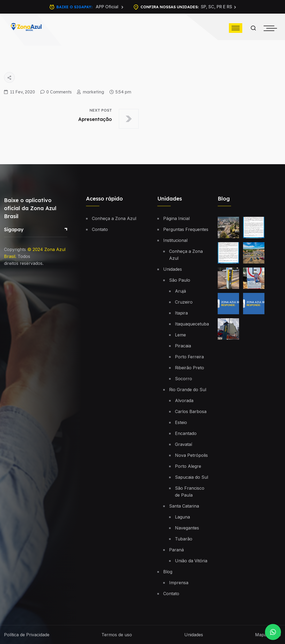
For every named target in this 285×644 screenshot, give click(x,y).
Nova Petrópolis (191, 455)
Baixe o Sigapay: (90, 7)
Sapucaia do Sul (192, 477)
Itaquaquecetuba (192, 324)
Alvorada (184, 400)
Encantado (186, 433)
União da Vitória (191, 561)
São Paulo (180, 280)
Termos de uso (117, 635)
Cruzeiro (184, 302)
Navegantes (187, 528)
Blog (168, 572)
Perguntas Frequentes (186, 229)
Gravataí (184, 444)
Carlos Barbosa (191, 411)
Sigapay (14, 229)
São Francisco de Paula (190, 492)
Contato (100, 229)
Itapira (181, 313)
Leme (180, 335)
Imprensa (179, 583)
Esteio (181, 422)
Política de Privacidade (27, 635)
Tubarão (184, 539)
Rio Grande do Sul (188, 390)
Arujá (180, 291)
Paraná (176, 550)
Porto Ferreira (189, 357)
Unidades (173, 269)
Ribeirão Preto (190, 368)
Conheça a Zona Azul (114, 218)
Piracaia (183, 346)
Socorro (184, 379)
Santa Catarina (184, 506)
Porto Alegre (188, 466)
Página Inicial (176, 218)
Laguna (182, 517)
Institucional (175, 240)
